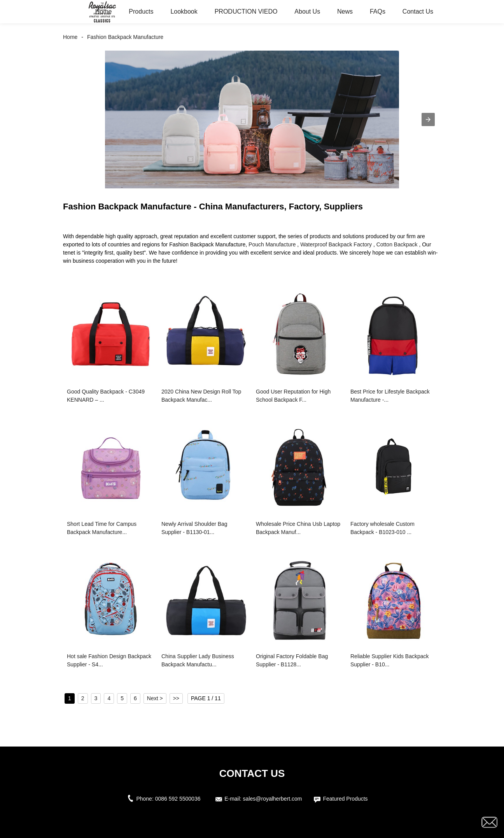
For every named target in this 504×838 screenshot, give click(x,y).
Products (141, 11)
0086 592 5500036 (179, 799)
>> (176, 698)
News (345, 11)
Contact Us (418, 11)
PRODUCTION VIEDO (246, 11)
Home (104, 11)
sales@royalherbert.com (273, 799)
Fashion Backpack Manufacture (125, 37)
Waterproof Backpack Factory (336, 244)
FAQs (378, 11)
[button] (428, 119)
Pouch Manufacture (272, 244)
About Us (307, 11)
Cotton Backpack (397, 244)
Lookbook (184, 11)
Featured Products (345, 799)
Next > (155, 698)
